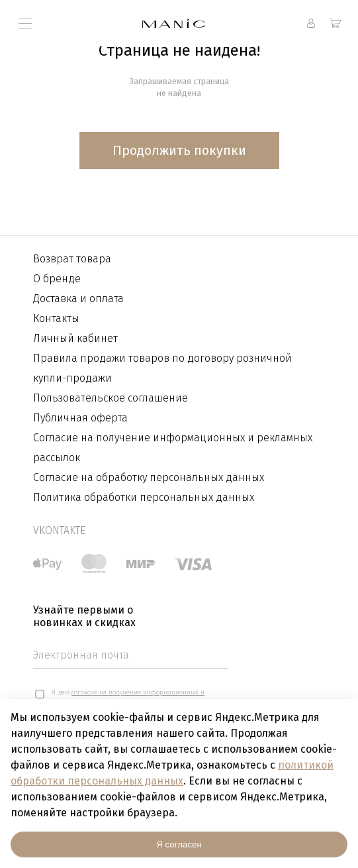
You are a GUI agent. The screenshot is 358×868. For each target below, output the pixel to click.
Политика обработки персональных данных (144, 497)
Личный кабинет (75, 338)
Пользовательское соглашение (111, 398)
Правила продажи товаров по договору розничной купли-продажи (162, 368)
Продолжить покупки (179, 150)
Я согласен (179, 844)
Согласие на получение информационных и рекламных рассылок (173, 448)
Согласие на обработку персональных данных (149, 477)
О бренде (57, 279)
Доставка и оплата (78, 298)
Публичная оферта (80, 418)
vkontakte (59, 530)
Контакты (56, 318)
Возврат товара (72, 259)
